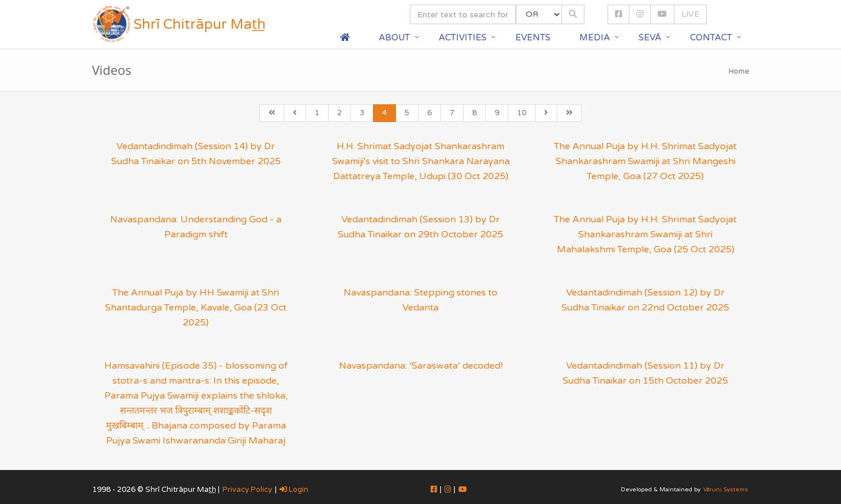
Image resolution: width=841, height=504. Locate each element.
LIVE (690, 14)
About (394, 37)
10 (522, 113)
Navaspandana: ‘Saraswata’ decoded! (421, 366)
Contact (711, 37)
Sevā (650, 37)
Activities (463, 37)
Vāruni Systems (726, 490)
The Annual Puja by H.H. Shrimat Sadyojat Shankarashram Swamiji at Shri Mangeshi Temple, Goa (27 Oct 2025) (645, 161)
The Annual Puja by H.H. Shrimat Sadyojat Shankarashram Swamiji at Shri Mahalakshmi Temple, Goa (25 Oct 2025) (645, 234)
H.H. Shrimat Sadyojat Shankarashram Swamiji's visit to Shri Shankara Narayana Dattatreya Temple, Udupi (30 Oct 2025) (421, 161)
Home (739, 71)
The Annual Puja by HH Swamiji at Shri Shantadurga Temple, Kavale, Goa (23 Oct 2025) (196, 308)
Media (595, 37)
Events (533, 37)
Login (294, 490)
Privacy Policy (247, 490)
